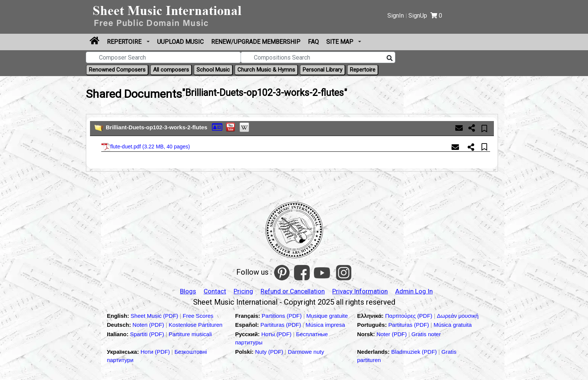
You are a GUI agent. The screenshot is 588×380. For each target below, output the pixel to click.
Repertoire (125, 42)
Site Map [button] (340, 42)
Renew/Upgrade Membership (256, 42)
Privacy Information (360, 291)
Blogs (188, 291)
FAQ (313, 42)
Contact (215, 291)
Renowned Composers (117, 70)
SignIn (396, 16)
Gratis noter (426, 334)
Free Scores (198, 316)
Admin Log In (414, 291)
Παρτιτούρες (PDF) (409, 316)
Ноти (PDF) (155, 352)
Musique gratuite (327, 316)
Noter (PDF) (392, 334)
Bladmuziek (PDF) (415, 352)
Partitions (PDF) (283, 316)
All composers (171, 70)
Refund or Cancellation (293, 291)
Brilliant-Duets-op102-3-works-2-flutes (157, 127)
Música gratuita (453, 325)
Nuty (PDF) (269, 352)
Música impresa (325, 325)
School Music (213, 70)
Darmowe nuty (306, 352)
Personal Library (322, 70)
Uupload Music (180, 42)
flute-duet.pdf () (145, 147)
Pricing (243, 291)
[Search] (390, 58)
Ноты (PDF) (277, 334)
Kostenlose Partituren (196, 325)
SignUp (418, 16)
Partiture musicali (190, 334)
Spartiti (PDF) (148, 334)
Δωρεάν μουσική (458, 316)
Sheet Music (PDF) (155, 316)
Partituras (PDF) (281, 325)
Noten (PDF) (149, 325)
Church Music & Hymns (266, 70)
